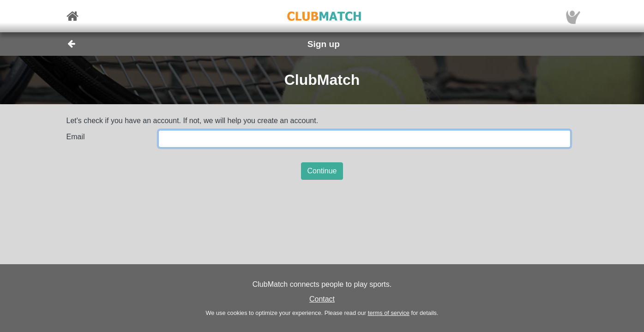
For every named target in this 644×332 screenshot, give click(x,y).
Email (76, 137)
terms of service (389, 313)
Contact (322, 299)
